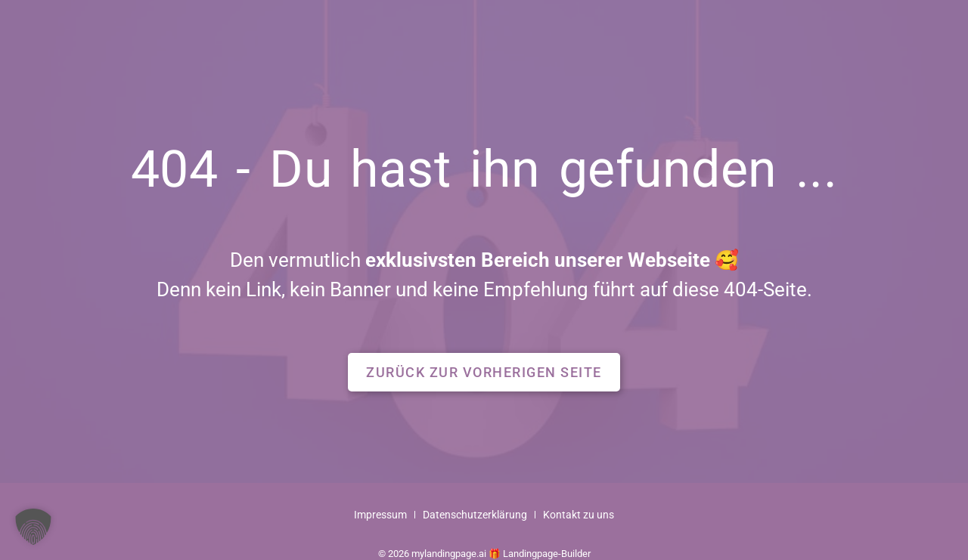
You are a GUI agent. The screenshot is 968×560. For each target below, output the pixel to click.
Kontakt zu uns (579, 515)
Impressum (380, 515)
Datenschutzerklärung (475, 515)
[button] (484, 372)
